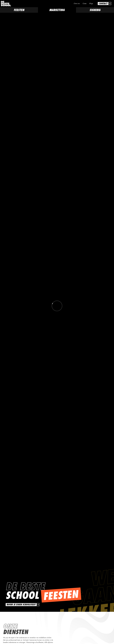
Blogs (91, 4)
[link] (104, 4)
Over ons (77, 4)
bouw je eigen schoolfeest (21, 605)
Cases (84, 4)
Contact (103, 4)
